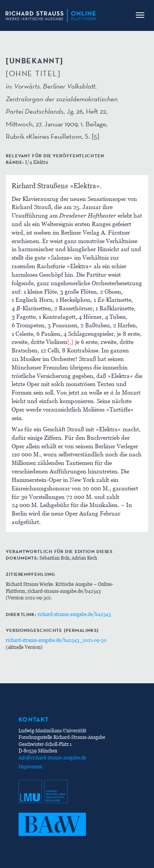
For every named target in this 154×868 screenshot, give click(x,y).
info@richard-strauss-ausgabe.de (52, 758)
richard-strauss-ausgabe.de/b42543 (74, 614)
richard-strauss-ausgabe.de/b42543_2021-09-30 (56, 640)
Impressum (31, 767)
